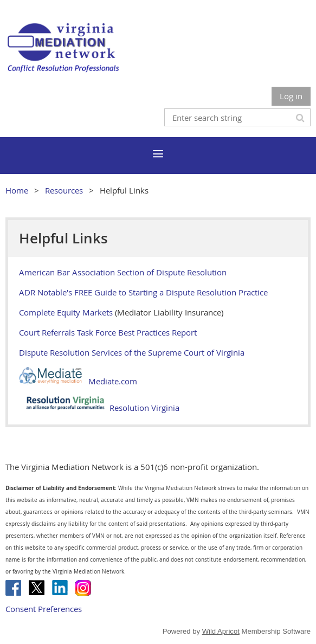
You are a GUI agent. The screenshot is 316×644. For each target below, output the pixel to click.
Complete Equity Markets (66, 312)
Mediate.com (78, 381)
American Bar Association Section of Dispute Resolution (123, 272)
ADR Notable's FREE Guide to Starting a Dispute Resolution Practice (143, 292)
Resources (64, 190)
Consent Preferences (44, 609)
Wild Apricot (221, 631)
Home (17, 190)
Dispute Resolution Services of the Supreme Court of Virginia (132, 352)
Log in (291, 96)
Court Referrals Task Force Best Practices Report (108, 332)
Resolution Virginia (99, 408)
